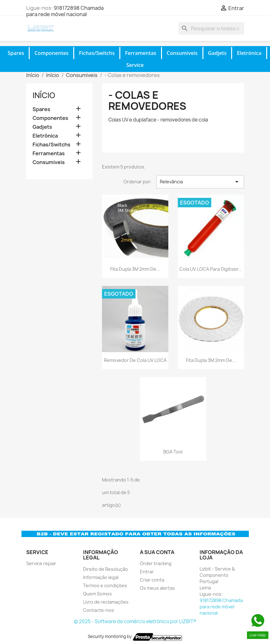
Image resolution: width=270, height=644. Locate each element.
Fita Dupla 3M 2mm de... (135, 269)
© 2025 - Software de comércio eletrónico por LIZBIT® (135, 621)
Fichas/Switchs (97, 53)
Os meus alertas (157, 588)
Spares (16, 53)
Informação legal (101, 577)
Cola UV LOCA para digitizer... (211, 269)
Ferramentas (141, 53)
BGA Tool (173, 452)
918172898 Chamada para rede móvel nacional (65, 11)
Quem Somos (97, 594)
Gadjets (217, 53)
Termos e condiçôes (105, 585)
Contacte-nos (99, 610)
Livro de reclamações (106, 602)
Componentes (51, 53)
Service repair (41, 563)
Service (135, 65)
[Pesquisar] (211, 28)
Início (44, 95)
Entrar (147, 572)
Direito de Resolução (105, 569)
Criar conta (152, 580)
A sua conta (157, 552)
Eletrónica (249, 53)
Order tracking (156, 563)
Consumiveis (182, 53)
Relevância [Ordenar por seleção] (200, 182)
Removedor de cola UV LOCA (135, 360)
